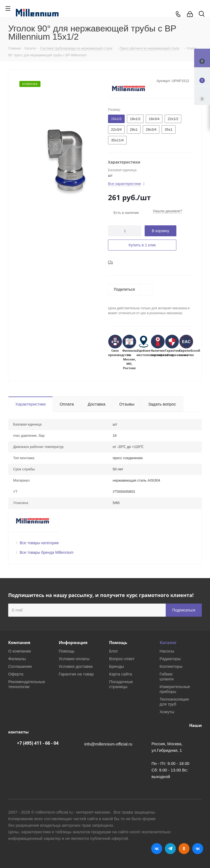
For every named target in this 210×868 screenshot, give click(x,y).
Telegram (170, 849)
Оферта (16, 674)
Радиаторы (170, 659)
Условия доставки (76, 666)
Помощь (67, 651)
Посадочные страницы (121, 684)
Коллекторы (171, 666)
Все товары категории (39, 543)
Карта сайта (121, 674)
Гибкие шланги (167, 676)
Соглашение (20, 666)
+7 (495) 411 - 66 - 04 (38, 743)
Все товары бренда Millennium (47, 552)
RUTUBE (198, 849)
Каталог (168, 642)
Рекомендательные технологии (27, 684)
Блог (113, 651)
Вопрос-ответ (122, 659)
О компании (20, 651)
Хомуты (167, 712)
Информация (73, 642)
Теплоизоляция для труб (174, 702)
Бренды (116, 666)
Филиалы (17, 659)
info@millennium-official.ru (108, 744)
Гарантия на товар (76, 674)
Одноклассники (184, 849)
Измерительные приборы (175, 689)
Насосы (167, 651)
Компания (19, 642)
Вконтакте (157, 849)
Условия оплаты (74, 659)
